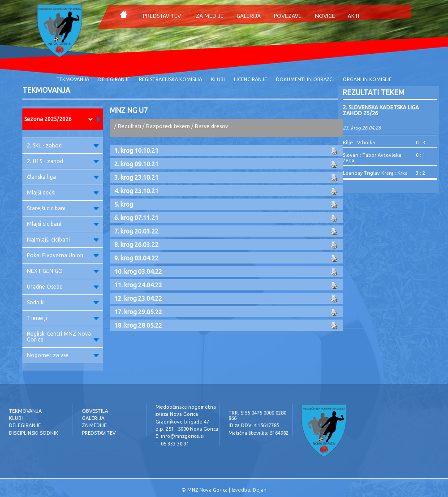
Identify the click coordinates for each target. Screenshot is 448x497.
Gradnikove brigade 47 (182, 422)
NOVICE (325, 16)
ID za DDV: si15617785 (254, 425)
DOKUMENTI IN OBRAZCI (305, 79)
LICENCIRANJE (250, 79)
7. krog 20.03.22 (136, 231)
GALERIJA (249, 16)
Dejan (260, 490)
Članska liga (63, 177)
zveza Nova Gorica (177, 414)
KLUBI (218, 79)
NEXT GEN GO (63, 271)
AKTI (353, 16)
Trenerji (63, 318)
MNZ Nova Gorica (207, 490)
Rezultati (129, 126)
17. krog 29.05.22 (138, 312)
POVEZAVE (288, 16)
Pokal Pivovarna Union (63, 255)
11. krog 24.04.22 (138, 285)
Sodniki (63, 302)
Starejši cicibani (63, 208)
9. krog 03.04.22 (136, 258)
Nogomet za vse (63, 355)
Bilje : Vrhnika (359, 143)
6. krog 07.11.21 (136, 218)
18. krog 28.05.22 (138, 325)
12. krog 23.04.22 (138, 298)
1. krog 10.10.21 (136, 151)
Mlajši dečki (63, 192)
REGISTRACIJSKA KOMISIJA (170, 79)
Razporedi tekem (168, 126)
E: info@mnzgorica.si (180, 436)
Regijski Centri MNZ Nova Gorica (63, 337)
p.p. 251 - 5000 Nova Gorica (187, 429)
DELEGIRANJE (114, 79)
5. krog (124, 204)
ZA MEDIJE (210, 16)
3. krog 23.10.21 (136, 177)
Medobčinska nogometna (186, 407)
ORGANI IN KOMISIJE (367, 79)
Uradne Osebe (63, 287)
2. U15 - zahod (63, 161)
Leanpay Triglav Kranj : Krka (375, 173)
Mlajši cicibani (63, 224)
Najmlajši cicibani (63, 240)
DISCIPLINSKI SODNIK (34, 433)
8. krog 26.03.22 (136, 245)
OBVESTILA (95, 411)
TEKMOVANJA (73, 79)
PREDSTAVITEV (162, 16)
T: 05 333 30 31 (172, 444)
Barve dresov (211, 126)
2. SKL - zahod (63, 145)
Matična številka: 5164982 (258, 433)
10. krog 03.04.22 (138, 272)
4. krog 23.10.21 (136, 191)
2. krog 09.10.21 (136, 164)
